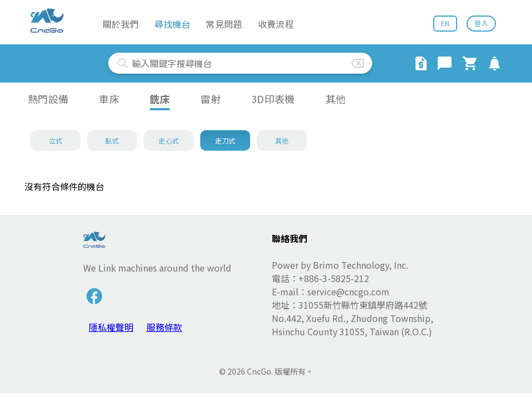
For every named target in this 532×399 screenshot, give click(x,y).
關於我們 (121, 24)
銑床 (160, 99)
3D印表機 (273, 99)
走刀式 (226, 140)
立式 (56, 140)
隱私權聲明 (111, 327)
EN (445, 23)
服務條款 (164, 327)
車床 (109, 99)
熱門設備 (48, 99)
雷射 (211, 99)
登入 (481, 23)
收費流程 (276, 24)
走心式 (169, 140)
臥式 (112, 140)
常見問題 (224, 24)
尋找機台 (172, 24)
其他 (336, 99)
